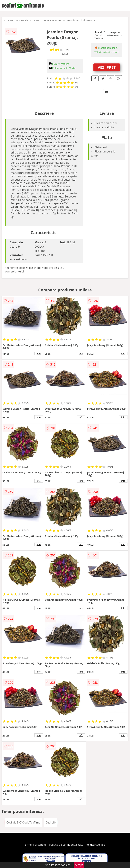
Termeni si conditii (35, 845)
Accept (79, 865)
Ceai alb (24, 20)
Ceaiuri (10, 20)
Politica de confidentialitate (66, 845)
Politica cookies (95, 845)
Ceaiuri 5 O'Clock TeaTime (47, 20)
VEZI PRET (107, 67)
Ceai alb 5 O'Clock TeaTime (81, 20)
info (39, 354)
